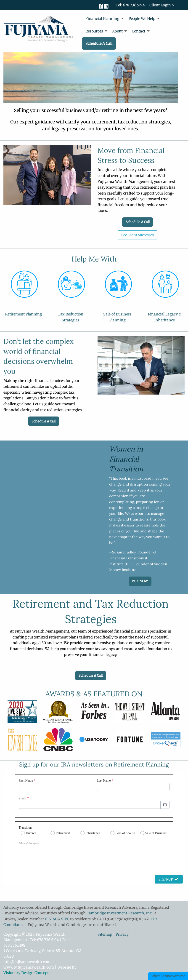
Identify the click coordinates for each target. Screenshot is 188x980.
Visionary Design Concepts (27, 973)
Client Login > (162, 5)
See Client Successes (138, 235)
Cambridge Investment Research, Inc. (120, 913)
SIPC (65, 919)
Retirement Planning (24, 314)
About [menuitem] (117, 31)
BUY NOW (140, 581)
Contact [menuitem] (139, 31)
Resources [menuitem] (94, 31)
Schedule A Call (138, 222)
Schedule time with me (168, 976)
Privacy (122, 934)
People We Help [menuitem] (142, 19)
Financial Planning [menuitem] (102, 19)
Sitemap (105, 934)
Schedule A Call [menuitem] (99, 43)
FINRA (51, 919)
